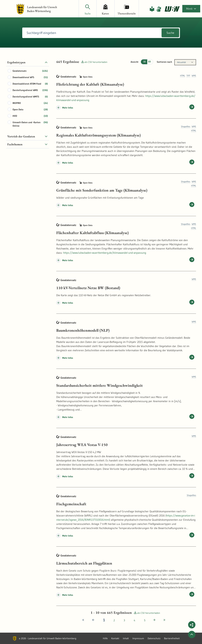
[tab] (28, 62)
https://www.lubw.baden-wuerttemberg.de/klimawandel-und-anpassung (105, 253)
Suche (170, 33)
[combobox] (185, 62)
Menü (191, 8)
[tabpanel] (28, 103)
